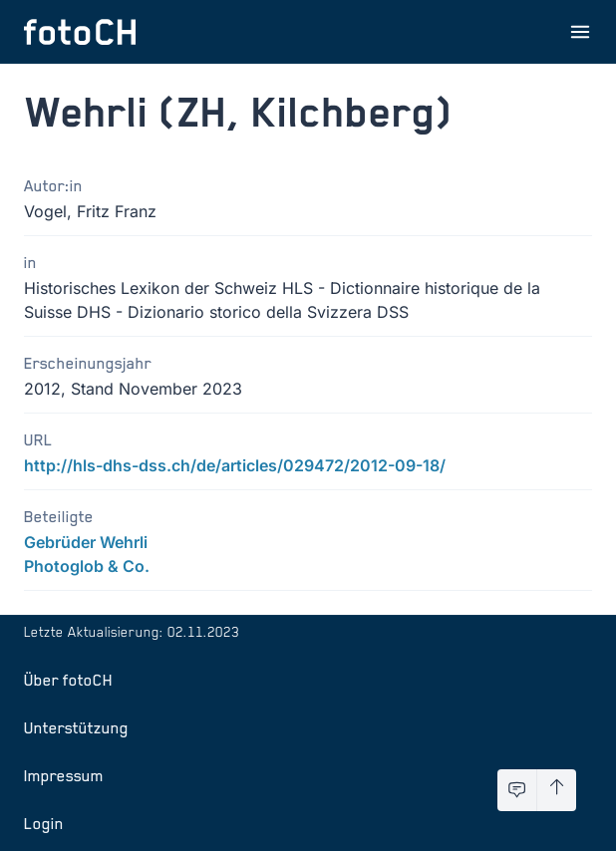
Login (44, 823)
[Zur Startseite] (80, 32)
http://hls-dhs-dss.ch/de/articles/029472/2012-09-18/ (235, 465)
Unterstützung (76, 727)
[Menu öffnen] (580, 32)
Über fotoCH (68, 680)
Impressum (64, 775)
